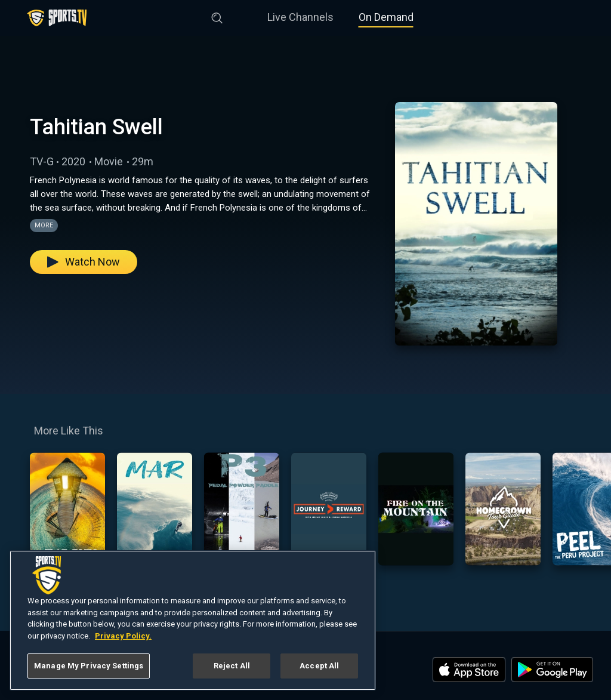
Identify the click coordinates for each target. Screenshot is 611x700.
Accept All (319, 666)
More (44, 225)
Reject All (232, 666)
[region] (193, 620)
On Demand (386, 17)
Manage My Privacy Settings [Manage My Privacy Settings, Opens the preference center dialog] (89, 666)
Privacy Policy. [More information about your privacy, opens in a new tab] (123, 636)
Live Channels (300, 17)
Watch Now (84, 262)
